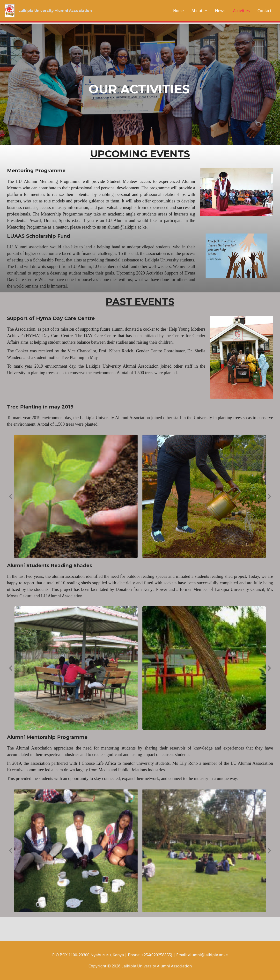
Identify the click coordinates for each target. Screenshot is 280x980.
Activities (241, 11)
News (220, 11)
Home (178, 11)
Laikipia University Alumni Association (58, 11)
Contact (264, 11)
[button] (11, 496)
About (197, 11)
